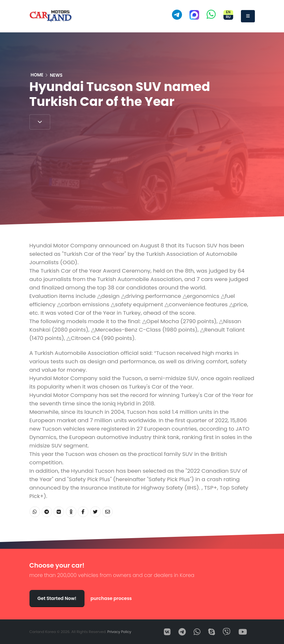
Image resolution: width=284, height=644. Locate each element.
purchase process (111, 598)
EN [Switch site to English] (228, 12)
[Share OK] (71, 512)
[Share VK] (59, 512)
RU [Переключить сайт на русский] (228, 17)
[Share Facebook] (83, 512)
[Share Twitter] (95, 512)
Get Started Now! (57, 598)
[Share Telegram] (47, 512)
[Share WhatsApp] (35, 512)
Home (37, 75)
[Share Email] (107, 512)
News (56, 75)
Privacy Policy (120, 632)
